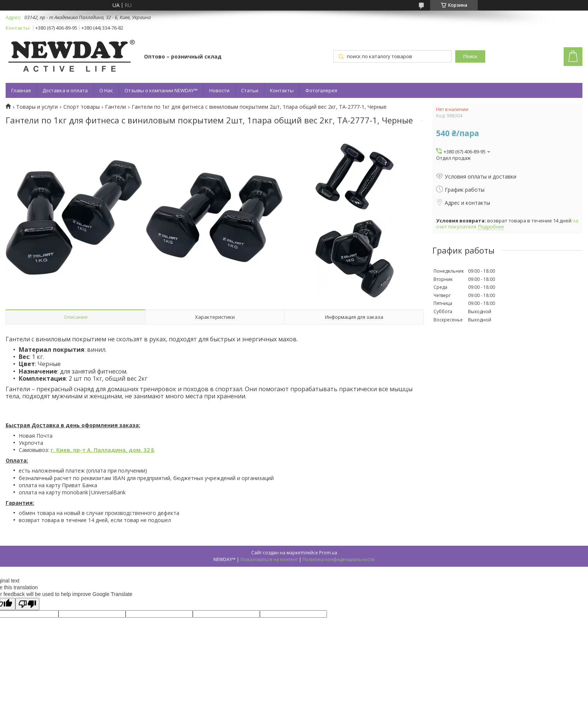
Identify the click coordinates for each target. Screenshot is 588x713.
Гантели (115, 107)
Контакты (282, 90)
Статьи (250, 90)
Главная (21, 90)
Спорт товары (82, 107)
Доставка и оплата (65, 90)
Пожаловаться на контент (269, 559)
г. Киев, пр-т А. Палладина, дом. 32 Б (103, 450)
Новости (219, 90)
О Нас (106, 90)
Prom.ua (328, 553)
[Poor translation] (27, 604)
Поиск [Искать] (470, 56)
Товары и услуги (37, 107)
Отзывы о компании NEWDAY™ (161, 90)
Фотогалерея (321, 90)
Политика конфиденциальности (339, 559)
